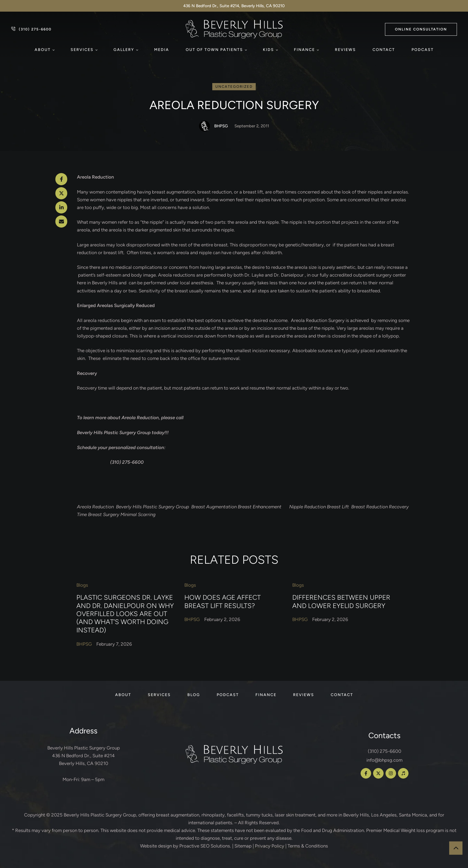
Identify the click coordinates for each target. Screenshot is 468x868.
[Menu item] (44, 50)
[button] (421, 29)
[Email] (61, 221)
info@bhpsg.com (384, 760)
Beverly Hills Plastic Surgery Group (100, 815)
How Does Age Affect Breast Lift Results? (223, 601)
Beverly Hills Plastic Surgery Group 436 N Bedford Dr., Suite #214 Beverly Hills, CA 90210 (84, 756)
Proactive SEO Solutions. (205, 846)
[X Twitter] (61, 193)
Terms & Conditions (308, 846)
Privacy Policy (270, 846)
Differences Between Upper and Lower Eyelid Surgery (341, 601)
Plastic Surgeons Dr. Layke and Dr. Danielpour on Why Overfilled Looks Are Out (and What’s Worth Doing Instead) (125, 614)
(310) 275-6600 (385, 751)
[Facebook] (61, 179)
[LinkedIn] (61, 207)
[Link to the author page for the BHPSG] (205, 126)
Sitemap (243, 846)
